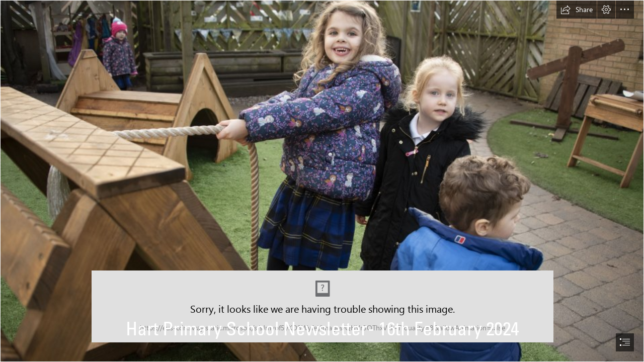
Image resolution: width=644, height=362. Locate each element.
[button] (577, 10)
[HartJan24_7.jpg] (322, 181)
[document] (322, 181)
